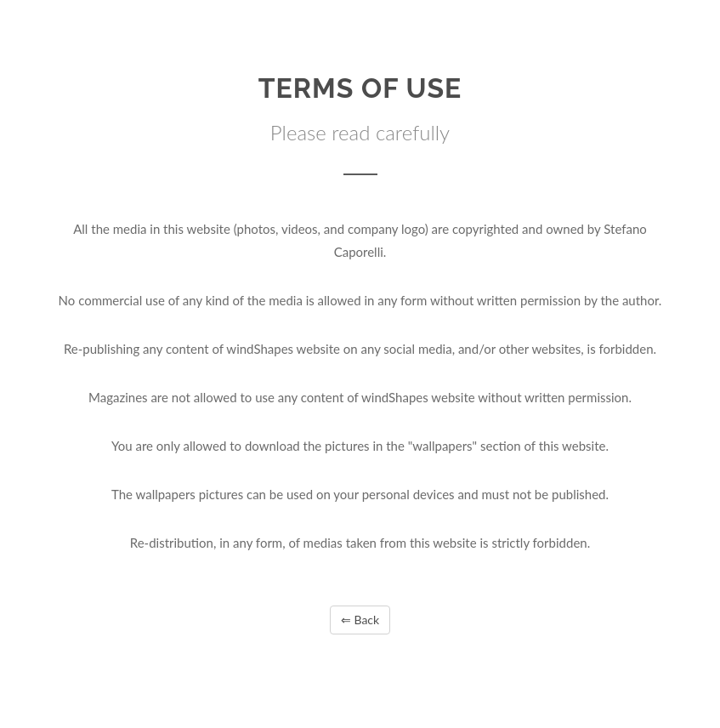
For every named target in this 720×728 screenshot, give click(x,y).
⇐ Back (360, 620)
